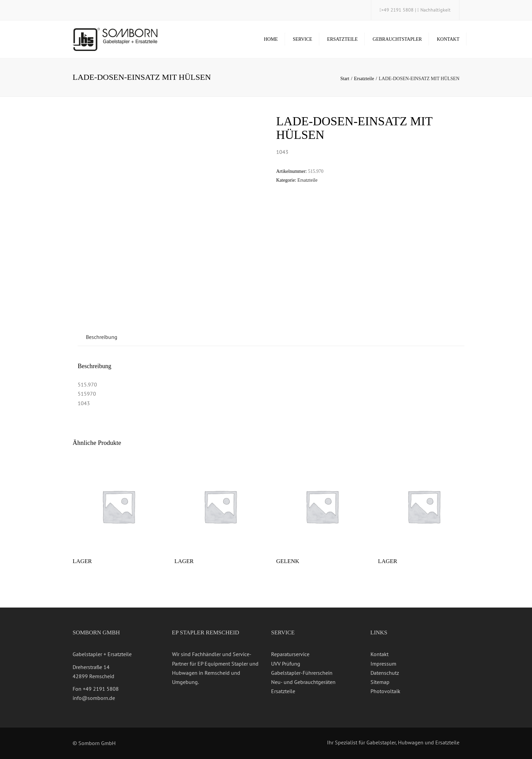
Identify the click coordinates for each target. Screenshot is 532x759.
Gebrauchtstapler (397, 39)
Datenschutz (385, 673)
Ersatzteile (342, 39)
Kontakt (448, 39)
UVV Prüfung (286, 664)
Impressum (383, 664)
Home (271, 39)
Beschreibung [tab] (102, 337)
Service (302, 39)
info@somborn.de (94, 698)
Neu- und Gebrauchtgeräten (303, 682)
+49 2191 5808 (398, 10)
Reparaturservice (290, 654)
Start (345, 79)
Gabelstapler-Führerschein (302, 673)
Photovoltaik (385, 691)
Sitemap (380, 682)
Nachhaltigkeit (435, 10)
